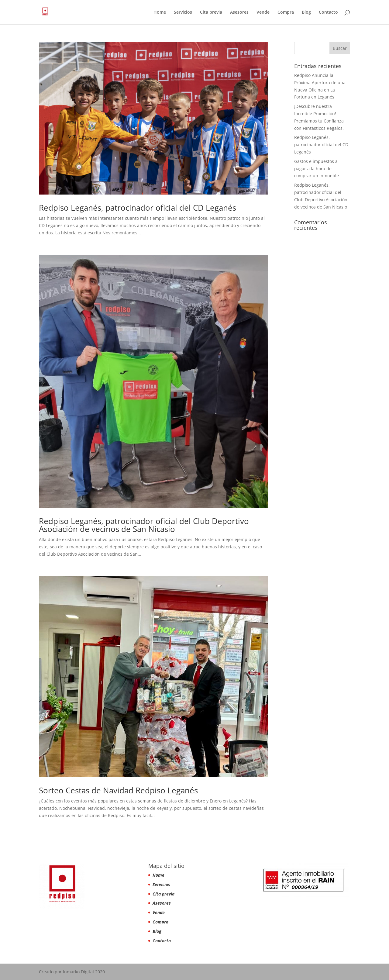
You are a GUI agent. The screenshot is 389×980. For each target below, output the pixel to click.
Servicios (183, 12)
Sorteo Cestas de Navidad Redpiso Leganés (118, 790)
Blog (306, 12)
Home (160, 12)
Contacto (328, 12)
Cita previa (211, 12)
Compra (286, 12)
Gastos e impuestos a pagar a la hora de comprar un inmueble (317, 169)
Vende (263, 12)
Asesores (239, 12)
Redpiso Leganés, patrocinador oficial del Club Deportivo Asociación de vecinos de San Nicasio (144, 525)
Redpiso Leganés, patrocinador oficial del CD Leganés (138, 208)
